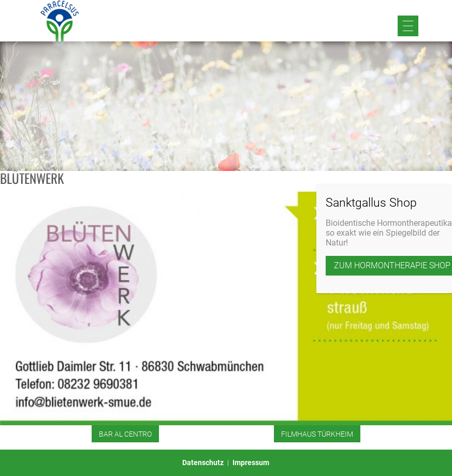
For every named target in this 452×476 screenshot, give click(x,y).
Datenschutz (203, 463)
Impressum (251, 463)
